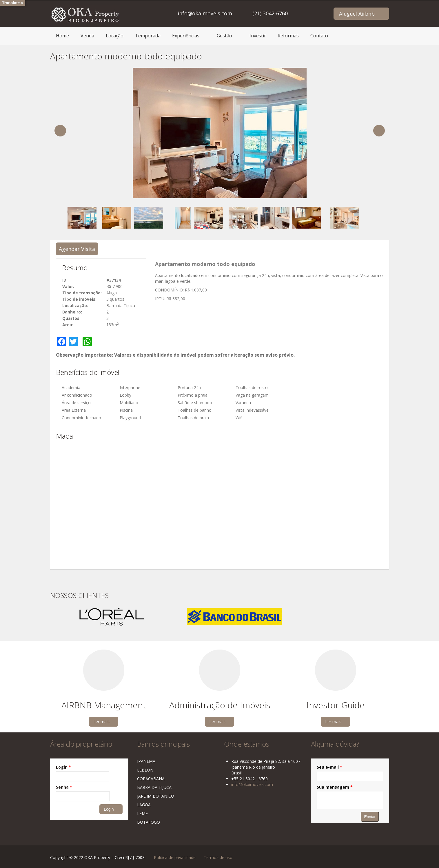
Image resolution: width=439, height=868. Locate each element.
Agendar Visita (77, 249)
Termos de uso (218, 857)
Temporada (148, 36)
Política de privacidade (175, 857)
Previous (60, 131)
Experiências (186, 36)
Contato (319, 36)
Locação (115, 36)
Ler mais (101, 722)
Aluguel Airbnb (357, 14)
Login (63, 767)
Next (379, 131)
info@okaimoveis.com (205, 13)
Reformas (288, 36)
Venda (87, 36)
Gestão (224, 36)
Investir (258, 36)
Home (62, 36)
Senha (64, 787)
